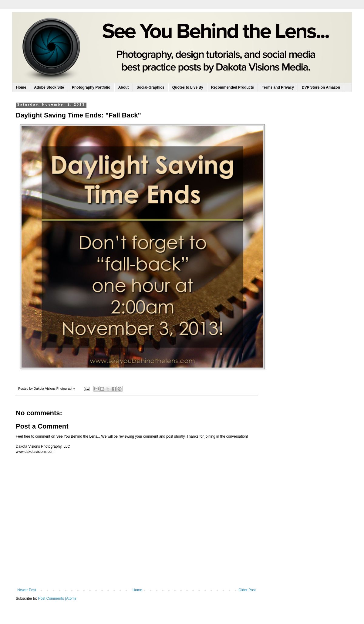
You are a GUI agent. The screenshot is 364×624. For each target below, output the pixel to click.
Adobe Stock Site (49, 87)
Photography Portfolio (91, 87)
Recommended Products (233, 87)
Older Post (247, 590)
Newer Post (27, 590)
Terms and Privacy (278, 87)
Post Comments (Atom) (57, 599)
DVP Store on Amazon (321, 87)
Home (21, 87)
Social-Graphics (150, 87)
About (124, 87)
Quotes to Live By (188, 87)
